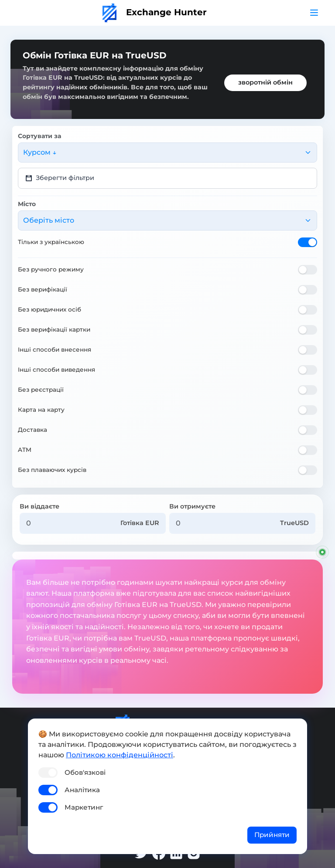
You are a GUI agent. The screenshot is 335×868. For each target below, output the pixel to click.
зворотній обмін (265, 82)
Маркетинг (84, 807)
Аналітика (82, 790)
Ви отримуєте (192, 506)
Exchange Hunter (155, 12)
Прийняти (272, 835)
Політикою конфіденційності (120, 755)
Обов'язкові (85, 772)
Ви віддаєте (39, 506)
